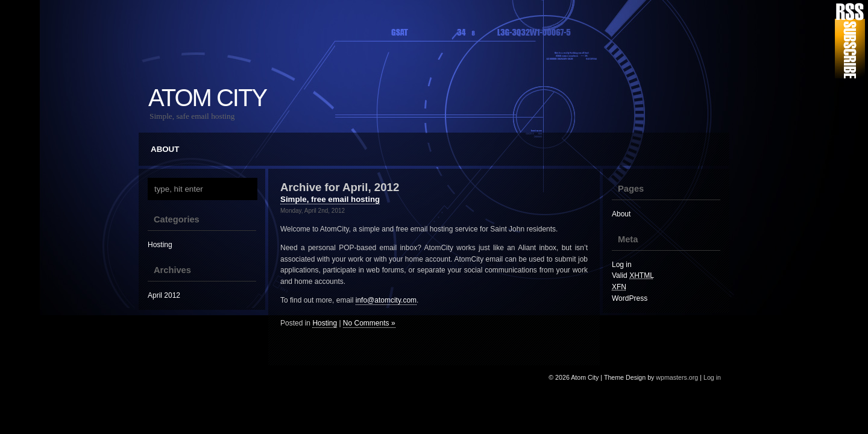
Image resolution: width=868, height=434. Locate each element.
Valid (633, 275)
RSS (850, 41)
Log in (622, 265)
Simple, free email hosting (330, 199)
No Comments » (369, 323)
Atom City (207, 98)
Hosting (160, 245)
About (165, 149)
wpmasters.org (677, 377)
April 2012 (164, 295)
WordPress (630, 298)
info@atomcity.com (386, 300)
